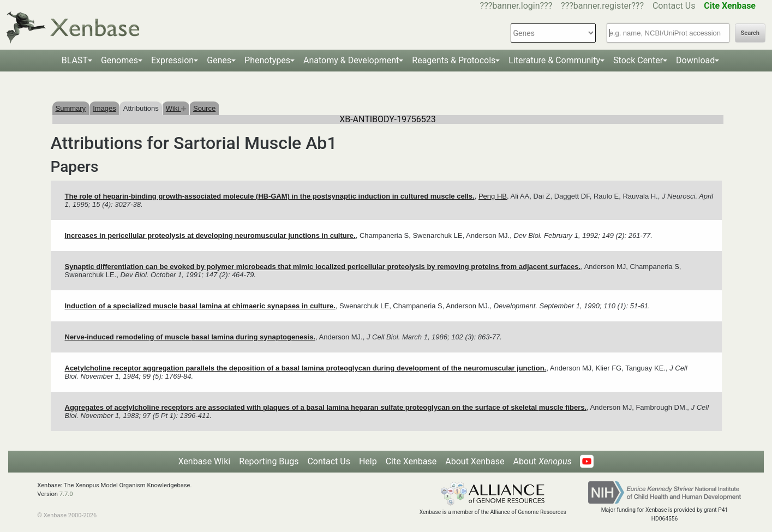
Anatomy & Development (351, 60)
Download (695, 60)
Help (368, 461)
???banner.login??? (516, 6)
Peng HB (493, 196)
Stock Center (638, 60)
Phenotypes (267, 60)
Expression (172, 60)
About (542, 461)
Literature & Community (554, 60)
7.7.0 (66, 494)
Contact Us (674, 6)
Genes (219, 60)
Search (750, 33)
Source (204, 108)
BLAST (75, 60)
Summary (71, 108)
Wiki (176, 108)
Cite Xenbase (411, 461)
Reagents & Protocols (454, 60)
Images (104, 108)
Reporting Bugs (269, 461)
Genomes (119, 60)
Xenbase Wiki (205, 461)
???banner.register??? (602, 6)
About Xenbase (475, 461)
